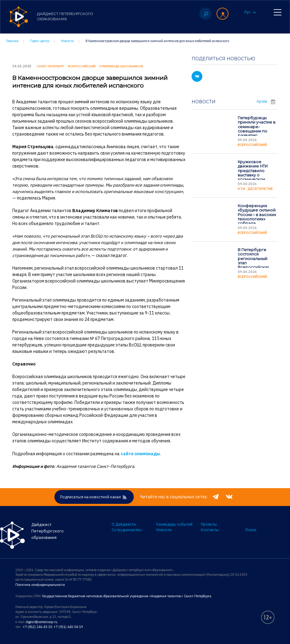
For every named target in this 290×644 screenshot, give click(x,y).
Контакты (210, 530)
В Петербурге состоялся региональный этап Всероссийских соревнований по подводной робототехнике (256, 265)
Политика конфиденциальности (40, 585)
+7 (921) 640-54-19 (67, 626)
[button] (222, 14)
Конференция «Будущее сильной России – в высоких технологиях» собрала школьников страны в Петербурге (257, 221)
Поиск (251, 530)
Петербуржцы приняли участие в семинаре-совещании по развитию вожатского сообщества (256, 130)
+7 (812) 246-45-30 (37, 626)
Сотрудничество (127, 530)
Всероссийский (252, 144)
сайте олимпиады (140, 453)
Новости (164, 530)
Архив (267, 101)
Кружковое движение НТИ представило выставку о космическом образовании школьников (252, 174)
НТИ (241, 188)
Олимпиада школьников (121, 66)
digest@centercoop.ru (42, 621)
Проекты (209, 524)
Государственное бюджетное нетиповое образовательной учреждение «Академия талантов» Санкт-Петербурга (125, 596)
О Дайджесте (124, 524)
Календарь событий (174, 524)
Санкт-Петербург (50, 66)
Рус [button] (250, 13)
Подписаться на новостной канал (94, 497)
